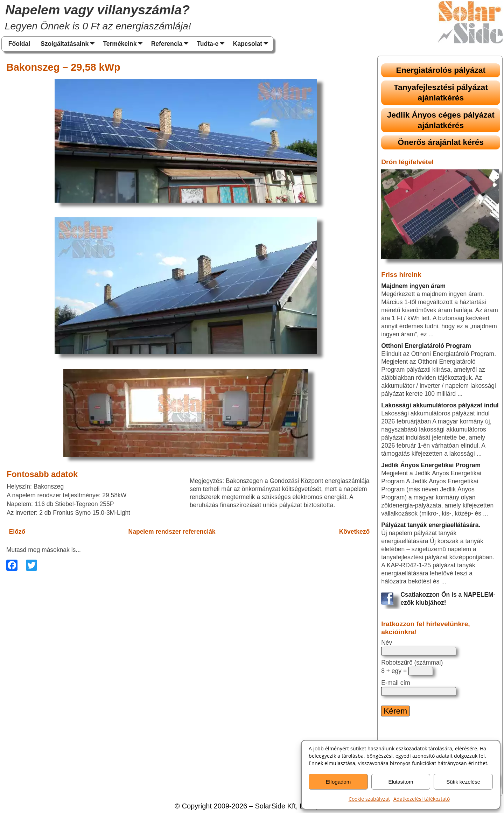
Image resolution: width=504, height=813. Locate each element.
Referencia (171, 44)
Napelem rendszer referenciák (172, 532)
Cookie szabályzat (369, 799)
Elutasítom (401, 782)
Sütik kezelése (463, 782)
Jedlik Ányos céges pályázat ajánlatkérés (441, 120)
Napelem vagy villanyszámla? (97, 10)
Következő (355, 532)
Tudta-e (212, 44)
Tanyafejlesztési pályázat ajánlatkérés (441, 92)
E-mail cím (396, 683)
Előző (17, 532)
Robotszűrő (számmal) (412, 663)
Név (387, 643)
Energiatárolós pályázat (441, 70)
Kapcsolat (252, 44)
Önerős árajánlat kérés (441, 142)
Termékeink (124, 44)
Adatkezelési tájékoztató (422, 799)
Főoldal (19, 44)
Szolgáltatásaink (69, 44)
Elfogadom (338, 782)
